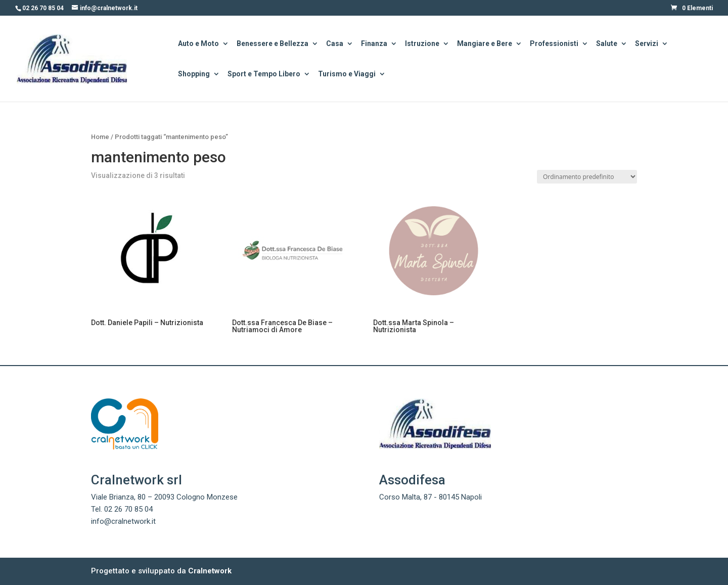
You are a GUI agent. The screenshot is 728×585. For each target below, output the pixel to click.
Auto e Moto (198, 44)
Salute (607, 44)
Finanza (374, 44)
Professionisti (554, 44)
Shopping (194, 75)
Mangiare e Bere (485, 44)
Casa (335, 44)
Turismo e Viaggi (347, 75)
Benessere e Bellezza (272, 44)
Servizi (647, 44)
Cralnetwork (210, 571)
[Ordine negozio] (587, 177)
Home (100, 137)
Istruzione (422, 44)
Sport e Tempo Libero (264, 75)
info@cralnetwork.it (123, 521)
